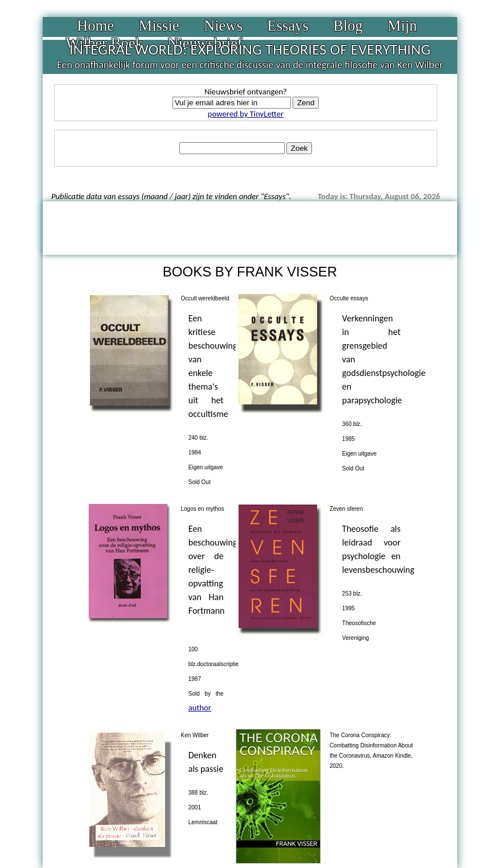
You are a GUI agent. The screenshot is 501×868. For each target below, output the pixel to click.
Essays (288, 26)
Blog (348, 26)
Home (95, 26)
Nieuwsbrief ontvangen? (246, 92)
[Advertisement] (250, 227)
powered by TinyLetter (246, 114)
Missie (159, 26)
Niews (223, 26)
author (200, 708)
